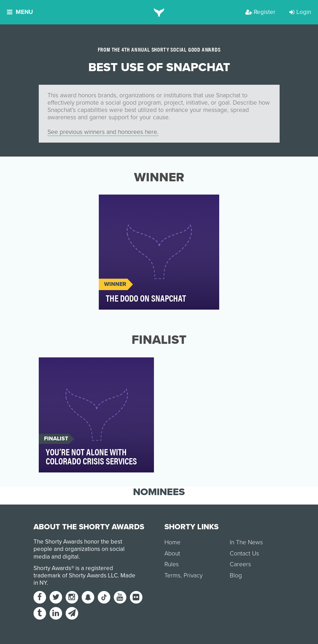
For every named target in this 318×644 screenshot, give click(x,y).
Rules (172, 564)
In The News (246, 542)
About (172, 554)
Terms (172, 575)
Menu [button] (20, 12)
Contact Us (244, 554)
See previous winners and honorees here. (103, 132)
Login (300, 12)
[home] (159, 12)
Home (172, 542)
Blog (236, 575)
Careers (240, 564)
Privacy (193, 575)
